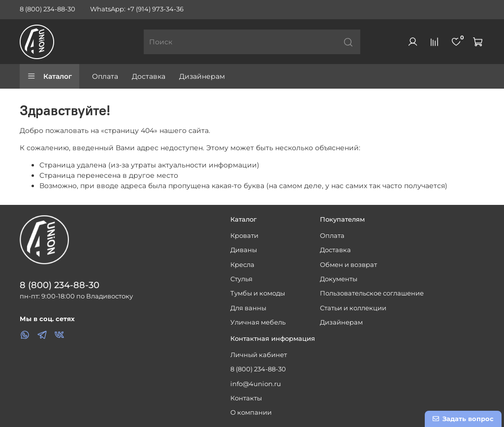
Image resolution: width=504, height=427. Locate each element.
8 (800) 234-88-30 (47, 9)
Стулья (241, 279)
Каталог (49, 76)
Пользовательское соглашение (372, 293)
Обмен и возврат (348, 265)
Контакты (246, 398)
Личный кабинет (259, 355)
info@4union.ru (256, 384)
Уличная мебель (258, 322)
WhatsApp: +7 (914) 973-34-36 (137, 9)
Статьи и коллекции (353, 308)
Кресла (242, 265)
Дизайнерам (202, 76)
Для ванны (248, 308)
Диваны (244, 250)
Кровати (244, 236)
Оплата (105, 76)
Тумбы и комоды (258, 293)
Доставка (149, 76)
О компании (251, 412)
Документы (339, 279)
